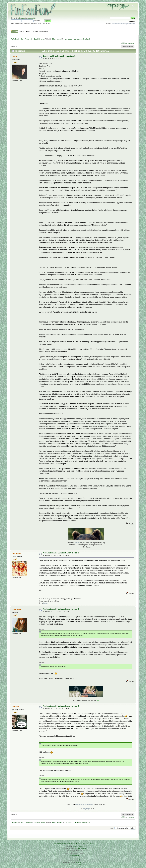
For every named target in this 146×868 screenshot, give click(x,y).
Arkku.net (81, 860)
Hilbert (54, 39)
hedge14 (17, 553)
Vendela (60, 39)
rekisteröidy (32, 18)
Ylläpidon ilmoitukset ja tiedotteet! (123, 24)
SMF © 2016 (66, 844)
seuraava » (132, 43)
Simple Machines (76, 844)
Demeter (17, 609)
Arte (15, 56)
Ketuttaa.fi (79, 862)
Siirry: (112, 828)
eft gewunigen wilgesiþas (85, 805)
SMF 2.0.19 (57, 844)
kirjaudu (22, 18)
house (45, 603)
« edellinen (123, 43)
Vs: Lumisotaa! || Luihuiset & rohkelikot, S (61, 553)
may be (77, 543)
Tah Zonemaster (77, 846)
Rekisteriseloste (74, 855)
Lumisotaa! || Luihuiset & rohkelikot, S (59, 56)
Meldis (16, 706)
